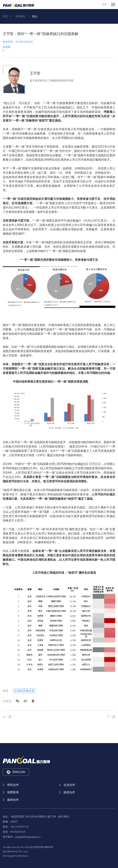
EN (104, 4)
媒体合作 (13, 800)
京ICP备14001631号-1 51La (15, 851)
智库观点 (20, 16)
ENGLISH (16, 772)
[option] (59, 79)
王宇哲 (35, 73)
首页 (5, 16)
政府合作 (69, 792)
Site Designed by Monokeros (15, 856)
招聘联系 (13, 792)
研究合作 (13, 785)
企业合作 (69, 785)
